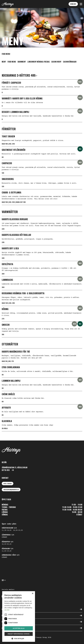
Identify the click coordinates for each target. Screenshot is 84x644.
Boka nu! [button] (73, 4)
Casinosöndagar (70, 62)
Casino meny (56, 62)
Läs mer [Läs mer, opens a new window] (7, 610)
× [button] (33, 594)
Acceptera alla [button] (19, 628)
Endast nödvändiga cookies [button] (19, 634)
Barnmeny (22, 62)
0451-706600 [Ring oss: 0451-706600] (8, 484)
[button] (81, 4)
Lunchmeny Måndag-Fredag (38, 62)
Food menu (12, 62)
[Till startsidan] (8, 4)
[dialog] (19, 616)
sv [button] (4, 580)
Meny (4, 62)
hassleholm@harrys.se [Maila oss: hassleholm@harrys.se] (11, 490)
